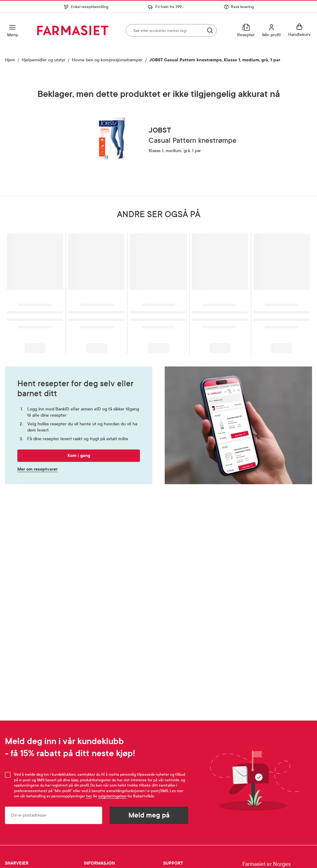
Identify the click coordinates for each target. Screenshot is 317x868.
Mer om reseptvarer (37, 469)
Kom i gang (79, 456)
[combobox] (171, 30)
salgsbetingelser (112, 796)
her (89, 796)
